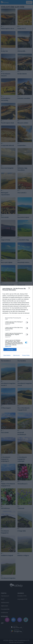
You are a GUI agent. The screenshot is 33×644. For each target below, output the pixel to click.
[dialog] (16, 322)
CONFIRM (10, 350)
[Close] (30, 289)
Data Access (16, 355)
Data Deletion (7, 355)
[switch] (27, 322)
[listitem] (16, 318)
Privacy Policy (26, 355)
